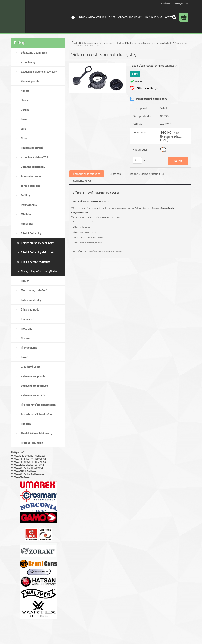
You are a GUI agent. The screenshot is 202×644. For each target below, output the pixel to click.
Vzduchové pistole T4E (34, 157)
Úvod (74, 43)
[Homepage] (72, 17)
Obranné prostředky (33, 167)
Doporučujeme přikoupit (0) (147, 174)
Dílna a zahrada (30, 309)
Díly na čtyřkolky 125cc (167, 43)
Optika (25, 110)
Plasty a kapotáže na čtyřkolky (39, 271)
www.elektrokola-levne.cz (28, 464)
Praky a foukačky (31, 176)
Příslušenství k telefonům (36, 414)
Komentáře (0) (82, 180)
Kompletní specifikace (87, 174)
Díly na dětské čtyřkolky (35, 262)
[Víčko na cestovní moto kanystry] (97, 65)
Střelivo (25, 100)
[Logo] (36, 17)
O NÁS (112, 17)
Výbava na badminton (34, 53)
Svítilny (25, 195)
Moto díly (26, 329)
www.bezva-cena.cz (24, 470)
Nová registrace (180, 3)
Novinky (26, 338)
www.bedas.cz (20, 476)
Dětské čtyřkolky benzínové (37, 243)
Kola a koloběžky (31, 300)
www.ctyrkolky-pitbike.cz (27, 467)
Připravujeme (29, 348)
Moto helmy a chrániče (34, 290)
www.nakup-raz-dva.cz (111, 217)
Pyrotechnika (29, 205)
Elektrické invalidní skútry (36, 433)
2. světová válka (30, 367)
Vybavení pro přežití (33, 376)
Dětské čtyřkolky (31, 233)
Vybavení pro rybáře (33, 395)
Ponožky (26, 424)
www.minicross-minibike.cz (29, 461)
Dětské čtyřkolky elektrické (37, 252)
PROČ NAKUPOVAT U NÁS (92, 17)
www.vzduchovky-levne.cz (28, 456)
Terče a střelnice (31, 186)
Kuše (24, 119)
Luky (24, 129)
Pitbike (25, 281)
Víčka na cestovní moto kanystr (86, 208)
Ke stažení (115, 174)
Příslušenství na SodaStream (38, 405)
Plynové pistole (30, 81)
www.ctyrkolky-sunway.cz (28, 473)
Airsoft (25, 91)
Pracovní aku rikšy (32, 443)
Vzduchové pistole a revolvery (39, 72)
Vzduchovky (28, 62)
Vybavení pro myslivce (34, 386)
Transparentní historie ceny (149, 99)
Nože (24, 138)
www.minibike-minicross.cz (29, 459)
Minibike (26, 214)
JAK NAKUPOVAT (153, 17)
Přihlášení (165, 3)
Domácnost (28, 319)
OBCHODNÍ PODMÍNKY (130, 17)
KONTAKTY (171, 17)
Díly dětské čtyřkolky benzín (139, 43)
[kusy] (137, 160)
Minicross (27, 224)
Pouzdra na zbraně (32, 148)
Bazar (24, 357)
